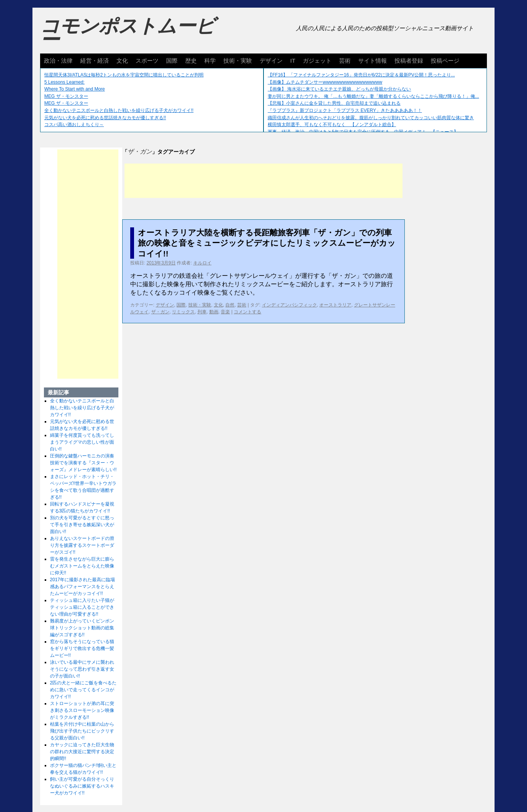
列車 (202, 312)
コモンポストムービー (128, 33)
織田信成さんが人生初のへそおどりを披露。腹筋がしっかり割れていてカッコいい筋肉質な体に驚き (371, 118)
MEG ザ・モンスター (66, 96)
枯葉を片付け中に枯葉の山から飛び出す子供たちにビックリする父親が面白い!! (82, 731)
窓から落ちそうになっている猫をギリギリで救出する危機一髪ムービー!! (82, 648)
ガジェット (317, 61)
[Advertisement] (263, 181)
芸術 (345, 61)
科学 (210, 61)
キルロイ (202, 263)
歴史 (191, 61)
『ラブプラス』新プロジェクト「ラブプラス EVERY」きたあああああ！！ (345, 110)
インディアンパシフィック (289, 305)
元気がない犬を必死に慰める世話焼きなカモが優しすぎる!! (105, 118)
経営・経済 (95, 61)
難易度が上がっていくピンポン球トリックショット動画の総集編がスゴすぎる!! (82, 628)
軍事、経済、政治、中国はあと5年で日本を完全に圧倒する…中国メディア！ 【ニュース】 (363, 132)
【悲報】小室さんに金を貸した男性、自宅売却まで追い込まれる (334, 103)
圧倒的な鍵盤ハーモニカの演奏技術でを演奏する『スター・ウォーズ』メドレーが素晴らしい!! (83, 463)
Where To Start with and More (75, 89)
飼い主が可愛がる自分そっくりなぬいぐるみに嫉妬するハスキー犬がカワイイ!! (82, 786)
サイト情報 (373, 61)
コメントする (247, 312)
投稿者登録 (409, 61)
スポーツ (147, 61)
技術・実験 (238, 61)
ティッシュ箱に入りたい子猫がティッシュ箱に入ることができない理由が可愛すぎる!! (82, 607)
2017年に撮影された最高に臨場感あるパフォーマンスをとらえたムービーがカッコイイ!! (83, 587)
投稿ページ (445, 61)
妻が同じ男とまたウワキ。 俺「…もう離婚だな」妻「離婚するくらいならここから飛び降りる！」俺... (373, 96)
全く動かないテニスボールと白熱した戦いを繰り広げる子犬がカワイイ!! (119, 110)
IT (293, 61)
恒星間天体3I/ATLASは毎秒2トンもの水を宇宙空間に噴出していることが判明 (124, 75)
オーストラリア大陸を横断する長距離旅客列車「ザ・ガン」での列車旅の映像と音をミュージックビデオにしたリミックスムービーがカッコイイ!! (267, 243)
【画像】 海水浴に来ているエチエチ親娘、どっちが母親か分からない (339, 89)
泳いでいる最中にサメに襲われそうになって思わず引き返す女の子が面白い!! (82, 669)
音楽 (225, 312)
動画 (214, 312)
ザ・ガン (160, 312)
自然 (230, 305)
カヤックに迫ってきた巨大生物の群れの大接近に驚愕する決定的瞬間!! (82, 752)
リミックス (183, 312)
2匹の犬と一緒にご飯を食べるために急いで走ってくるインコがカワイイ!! (83, 690)
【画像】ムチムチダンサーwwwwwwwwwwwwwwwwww (325, 82)
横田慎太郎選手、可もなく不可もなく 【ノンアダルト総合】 (332, 125)
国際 (172, 61)
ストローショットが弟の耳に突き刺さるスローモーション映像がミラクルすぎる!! (82, 710)
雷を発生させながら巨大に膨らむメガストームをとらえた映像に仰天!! (82, 566)
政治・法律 (58, 61)
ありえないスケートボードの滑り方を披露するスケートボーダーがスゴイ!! (82, 545)
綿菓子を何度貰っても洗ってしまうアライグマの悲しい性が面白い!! (82, 442)
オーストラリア (335, 305)
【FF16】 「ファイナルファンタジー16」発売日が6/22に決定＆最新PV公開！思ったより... (361, 75)
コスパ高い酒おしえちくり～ (74, 125)
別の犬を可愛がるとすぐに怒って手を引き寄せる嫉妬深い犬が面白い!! (82, 525)
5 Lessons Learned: (64, 82)
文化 (122, 61)
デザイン (271, 61)
